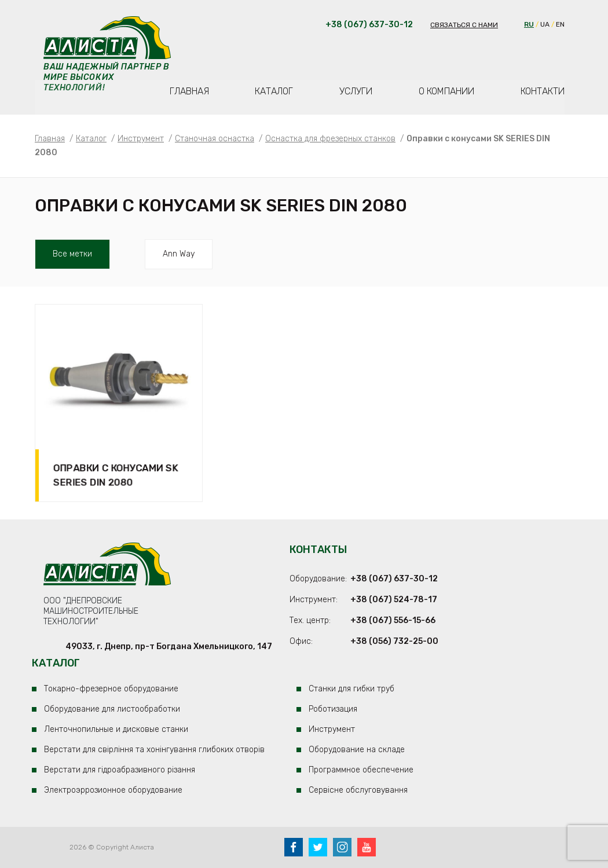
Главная (189, 91)
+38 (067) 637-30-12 (394, 579)
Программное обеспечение (361, 770)
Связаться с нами (464, 25)
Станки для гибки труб (351, 689)
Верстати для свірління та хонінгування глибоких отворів (154, 750)
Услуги (356, 91)
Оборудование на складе (357, 750)
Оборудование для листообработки (112, 709)
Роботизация (333, 709)
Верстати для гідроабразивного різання (120, 770)
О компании (446, 91)
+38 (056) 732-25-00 (394, 641)
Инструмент (332, 729)
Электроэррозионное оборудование (113, 790)
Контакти (543, 91)
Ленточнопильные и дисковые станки (116, 729)
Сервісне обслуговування (358, 790)
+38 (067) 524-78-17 (394, 600)
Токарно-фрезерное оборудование (111, 689)
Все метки (72, 254)
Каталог (274, 91)
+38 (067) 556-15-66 (393, 620)
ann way (179, 254)
